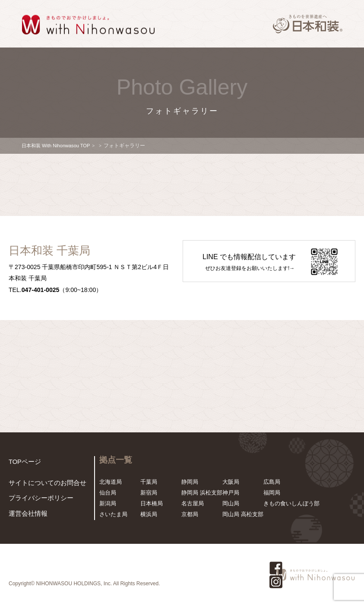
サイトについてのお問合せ (42, 486)
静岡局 (190, 482)
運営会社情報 (25, 515)
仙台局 (108, 493)
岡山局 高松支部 (243, 514)
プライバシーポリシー (37, 500)
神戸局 (231, 493)
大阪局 (231, 482)
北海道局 (111, 482)
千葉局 (149, 482)
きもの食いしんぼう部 (291, 503)
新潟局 (108, 503)
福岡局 (272, 493)
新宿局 (149, 493)
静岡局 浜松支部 (202, 493)
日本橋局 (152, 503)
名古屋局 (193, 503)
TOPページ (23, 462)
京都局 (190, 514)
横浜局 (149, 514)
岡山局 (231, 503)
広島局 (272, 482)
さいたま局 (113, 514)
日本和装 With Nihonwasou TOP (59, 146)
